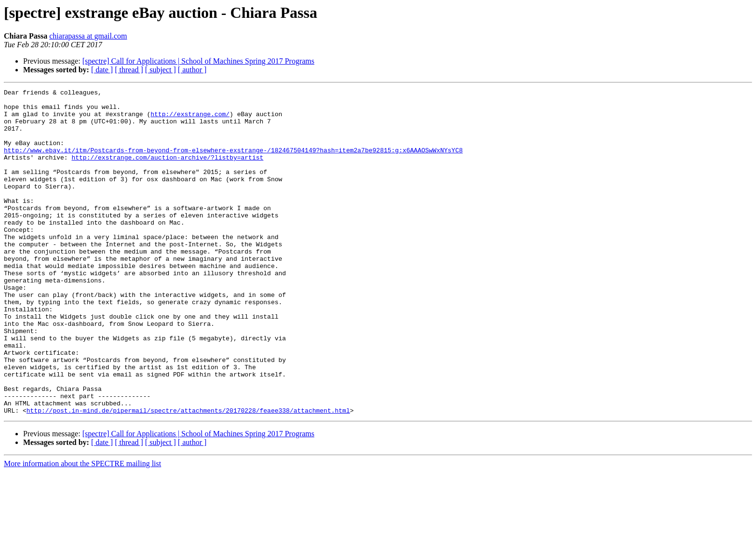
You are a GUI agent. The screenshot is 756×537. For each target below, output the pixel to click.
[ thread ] (129, 70)
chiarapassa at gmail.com (88, 36)
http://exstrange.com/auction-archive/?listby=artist (167, 172)
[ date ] (102, 70)
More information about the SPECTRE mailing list (82, 529)
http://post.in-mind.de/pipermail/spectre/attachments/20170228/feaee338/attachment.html (188, 475)
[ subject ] (161, 70)
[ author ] (192, 70)
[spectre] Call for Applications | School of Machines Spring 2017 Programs (198, 61)
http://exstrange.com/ (190, 120)
